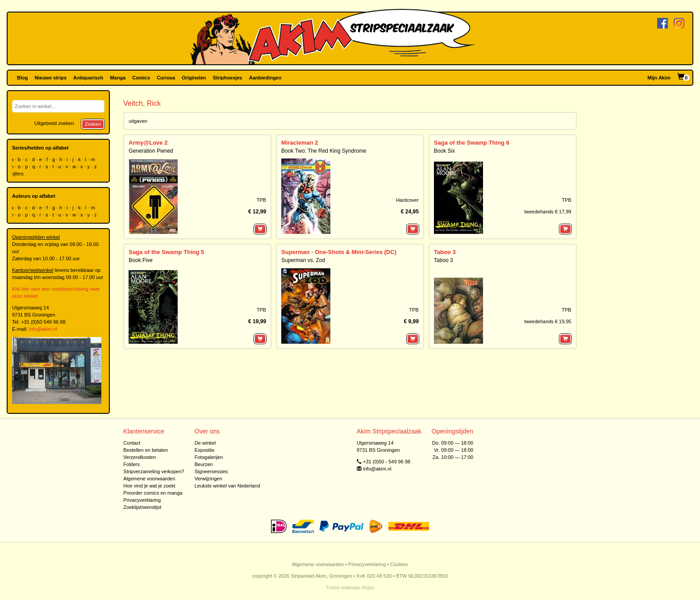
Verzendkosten (140, 457)
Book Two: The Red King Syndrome (324, 151)
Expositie (205, 450)
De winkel (205, 443)
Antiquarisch (88, 78)
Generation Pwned (151, 151)
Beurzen (204, 464)
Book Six (444, 151)
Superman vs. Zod (303, 260)
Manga (118, 78)
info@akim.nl (43, 329)
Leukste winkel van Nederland (227, 486)
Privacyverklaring (142, 500)
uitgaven (138, 121)
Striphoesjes (228, 78)
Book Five (140, 260)
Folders (131, 464)
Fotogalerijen (209, 457)
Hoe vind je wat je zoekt (149, 486)
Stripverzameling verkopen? (154, 471)
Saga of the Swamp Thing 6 (472, 143)
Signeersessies (211, 471)
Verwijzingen (208, 479)
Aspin (368, 587)
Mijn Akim (659, 78)
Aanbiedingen (265, 78)
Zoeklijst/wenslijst (142, 507)
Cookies (399, 564)
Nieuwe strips (51, 78)
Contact (132, 443)
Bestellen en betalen (146, 450)
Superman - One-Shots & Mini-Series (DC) (339, 252)
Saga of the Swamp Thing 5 (166, 252)
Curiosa (166, 78)
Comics (141, 78)
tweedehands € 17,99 (548, 212)
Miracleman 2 (300, 143)
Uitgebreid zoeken (54, 123)
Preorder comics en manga (153, 493)
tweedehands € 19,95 (548, 321)
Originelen (194, 78)
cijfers (18, 174)
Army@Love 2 (148, 143)
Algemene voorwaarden (149, 479)
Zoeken (93, 124)
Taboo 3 (445, 252)
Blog (22, 78)
